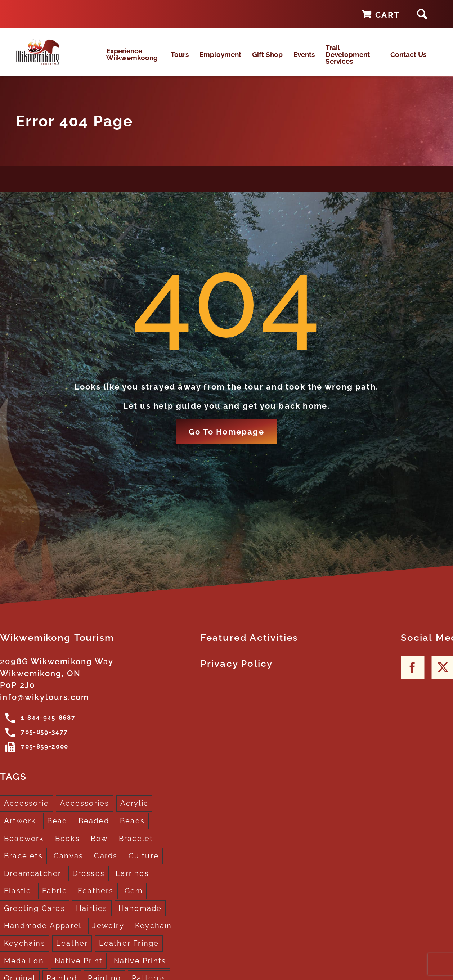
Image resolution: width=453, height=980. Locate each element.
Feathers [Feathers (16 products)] (96, 898)
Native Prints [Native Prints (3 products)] (140, 968)
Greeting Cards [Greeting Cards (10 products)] (35, 916)
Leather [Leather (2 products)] (72, 950)
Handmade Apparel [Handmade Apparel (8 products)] (43, 933)
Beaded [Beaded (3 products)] (94, 828)
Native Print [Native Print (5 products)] (79, 968)
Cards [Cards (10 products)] (106, 863)
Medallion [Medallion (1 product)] (24, 968)
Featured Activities (250, 645)
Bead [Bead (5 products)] (57, 828)
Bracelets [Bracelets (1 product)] (23, 863)
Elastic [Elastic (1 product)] (17, 898)
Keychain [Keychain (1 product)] (154, 933)
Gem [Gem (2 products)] (134, 898)
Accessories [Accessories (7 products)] (84, 811)
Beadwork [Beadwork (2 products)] (24, 846)
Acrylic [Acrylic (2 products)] (134, 811)
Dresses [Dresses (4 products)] (89, 881)
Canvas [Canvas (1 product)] (68, 863)
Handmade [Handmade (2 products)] (140, 916)
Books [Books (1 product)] (68, 846)
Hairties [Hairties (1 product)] (92, 916)
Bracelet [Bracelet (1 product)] (136, 846)
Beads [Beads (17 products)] (132, 828)
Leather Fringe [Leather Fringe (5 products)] (129, 950)
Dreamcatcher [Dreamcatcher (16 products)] (33, 881)
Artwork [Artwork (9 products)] (20, 828)
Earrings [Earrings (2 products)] (132, 881)
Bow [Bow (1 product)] (99, 846)
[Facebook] (412, 675)
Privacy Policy (237, 671)
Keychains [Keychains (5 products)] (25, 950)
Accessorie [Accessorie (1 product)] (26, 811)
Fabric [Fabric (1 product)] (55, 898)
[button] (422, 14)
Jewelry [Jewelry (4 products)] (108, 933)
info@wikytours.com (45, 705)
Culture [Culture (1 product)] (144, 863)
